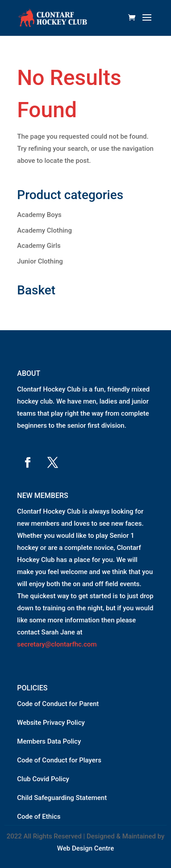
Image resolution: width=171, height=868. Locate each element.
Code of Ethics (39, 817)
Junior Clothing (40, 261)
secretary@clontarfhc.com (57, 644)
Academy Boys (39, 215)
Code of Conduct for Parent (58, 704)
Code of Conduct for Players (59, 760)
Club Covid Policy (43, 779)
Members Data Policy (49, 741)
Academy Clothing (44, 230)
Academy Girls (39, 246)
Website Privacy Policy (51, 723)
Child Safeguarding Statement (62, 798)
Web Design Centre (86, 848)
